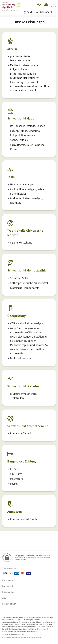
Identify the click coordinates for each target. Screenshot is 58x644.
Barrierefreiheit (9, 604)
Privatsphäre (8, 592)
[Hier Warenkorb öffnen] (46, 5)
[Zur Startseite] (13, 6)
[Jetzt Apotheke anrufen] (39, 5)
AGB (4, 598)
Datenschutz (8, 586)
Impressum (8, 580)
